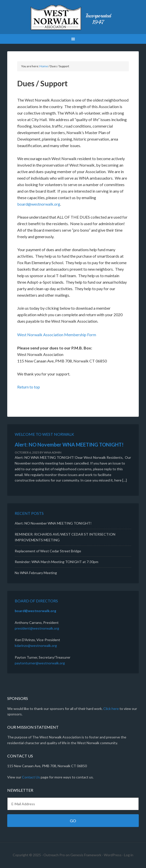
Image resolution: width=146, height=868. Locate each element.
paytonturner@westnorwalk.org (40, 663)
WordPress (113, 855)
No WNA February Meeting (36, 573)
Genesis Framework (86, 855)
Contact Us (31, 777)
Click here (111, 709)
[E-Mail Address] (73, 804)
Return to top (29, 387)
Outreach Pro (54, 855)
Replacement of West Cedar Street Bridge (48, 551)
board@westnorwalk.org (39, 204)
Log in (129, 855)
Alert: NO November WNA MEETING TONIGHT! (69, 445)
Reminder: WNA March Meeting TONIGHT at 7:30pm (57, 562)
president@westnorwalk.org (37, 628)
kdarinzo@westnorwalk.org (36, 645)
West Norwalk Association (73, 18)
